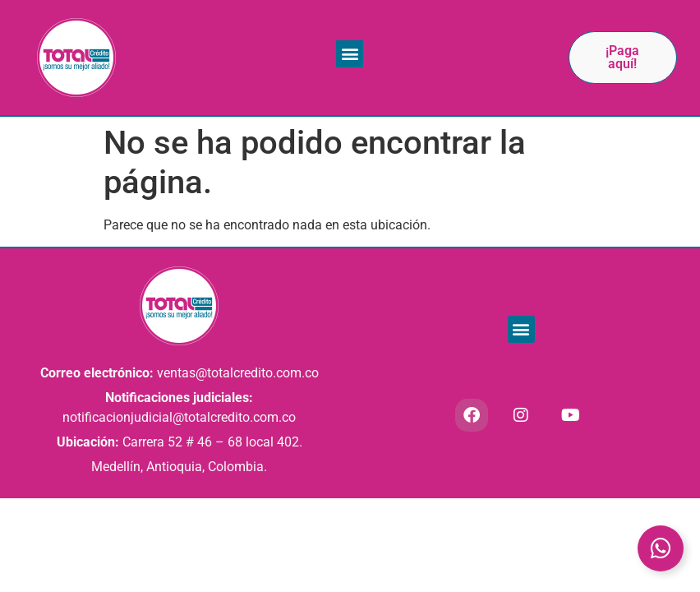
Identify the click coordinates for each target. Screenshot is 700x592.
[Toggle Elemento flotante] (661, 548)
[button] (350, 54)
